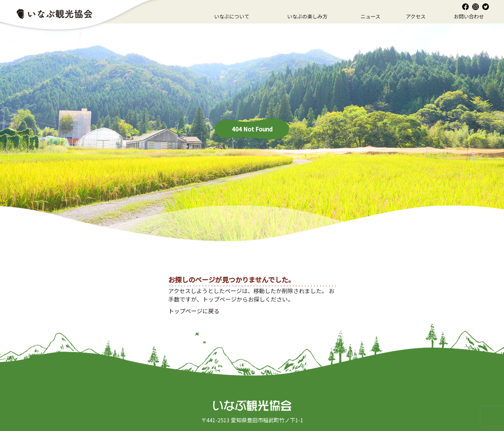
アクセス (416, 16)
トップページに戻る (194, 311)
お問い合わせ (469, 16)
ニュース (370, 16)
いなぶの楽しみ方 (307, 16)
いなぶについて (232, 16)
